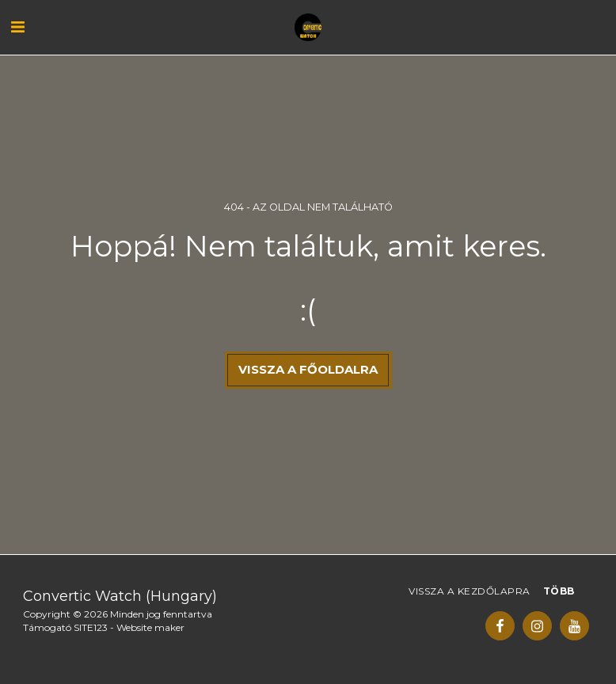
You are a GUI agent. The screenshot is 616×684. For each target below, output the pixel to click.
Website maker (150, 627)
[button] (17, 27)
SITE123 (91, 627)
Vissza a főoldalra (308, 369)
